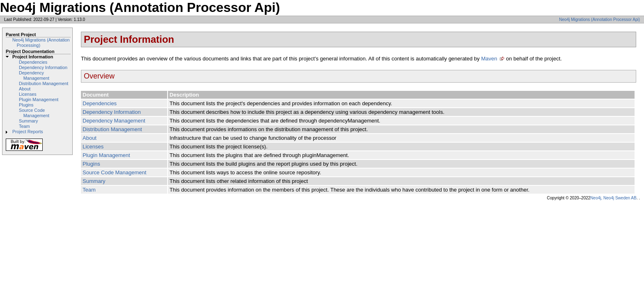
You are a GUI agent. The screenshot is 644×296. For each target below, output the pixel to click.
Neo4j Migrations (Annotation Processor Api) (599, 20)
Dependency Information (43, 67)
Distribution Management (44, 83)
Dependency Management (34, 75)
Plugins (26, 105)
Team (24, 126)
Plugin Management (39, 99)
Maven (489, 59)
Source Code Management (34, 113)
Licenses (28, 94)
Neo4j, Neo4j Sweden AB (613, 198)
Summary (28, 121)
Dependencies (33, 62)
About (25, 89)
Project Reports (28, 132)
